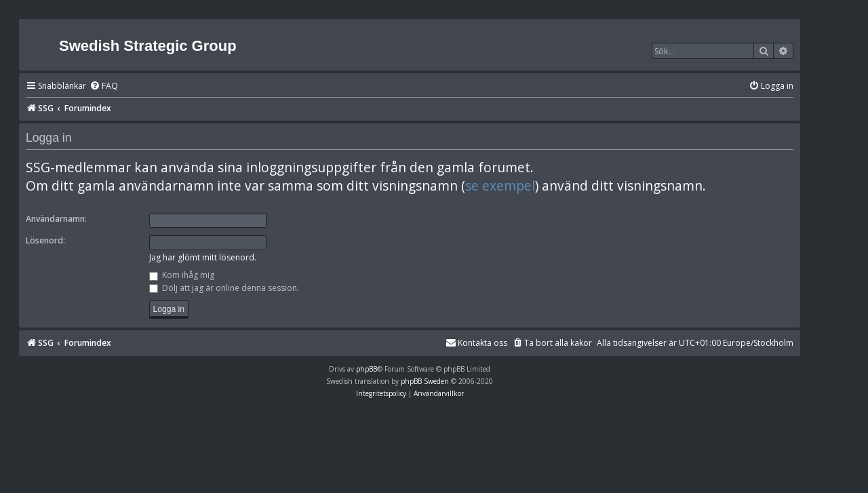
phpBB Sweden (425, 381)
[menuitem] (104, 86)
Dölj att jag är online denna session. (224, 288)
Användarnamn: (56, 219)
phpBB (367, 369)
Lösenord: (45, 240)
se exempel (500, 186)
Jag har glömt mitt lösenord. (203, 257)
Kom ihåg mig (182, 275)
